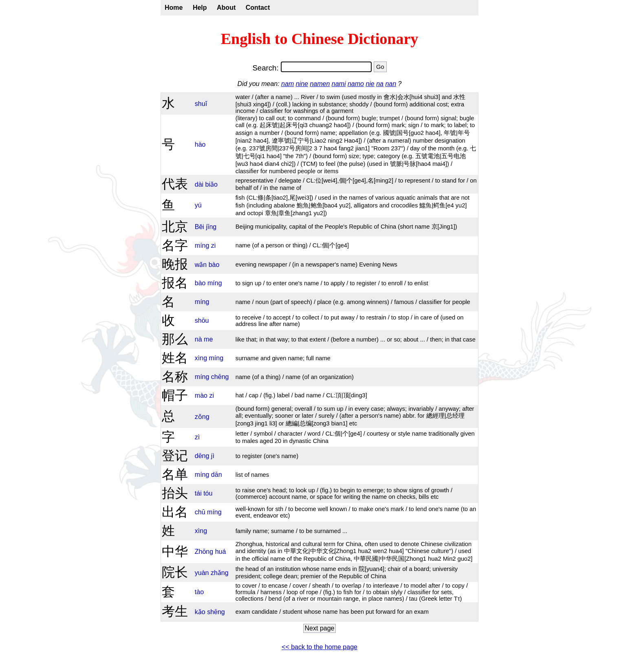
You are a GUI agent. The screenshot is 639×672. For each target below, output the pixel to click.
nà (198, 339)
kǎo (200, 612)
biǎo (212, 184)
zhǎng (220, 573)
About (226, 8)
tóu (208, 493)
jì (213, 456)
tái (198, 493)
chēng (220, 377)
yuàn (202, 573)
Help (200, 8)
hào (200, 144)
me (208, 339)
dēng (202, 456)
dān (217, 475)
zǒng (202, 417)
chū (200, 512)
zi (214, 246)
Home (174, 8)
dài (199, 184)
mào (201, 395)
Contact (258, 8)
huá (221, 552)
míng (202, 246)
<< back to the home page (319, 647)
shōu (202, 321)
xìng (201, 358)
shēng (216, 612)
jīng (211, 227)
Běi (199, 227)
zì (197, 437)
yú (198, 205)
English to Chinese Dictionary (320, 39)
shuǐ (201, 104)
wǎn (201, 265)
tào (199, 592)
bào (214, 265)
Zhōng (204, 552)
